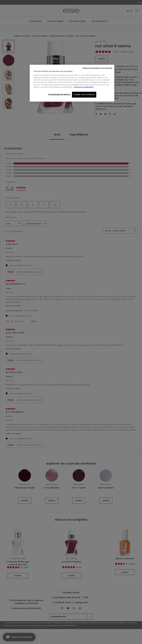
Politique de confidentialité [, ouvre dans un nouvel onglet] (83, 87)
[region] (72, 83)
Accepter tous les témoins (84, 95)
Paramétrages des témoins (59, 94)
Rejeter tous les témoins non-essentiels (98, 68)
